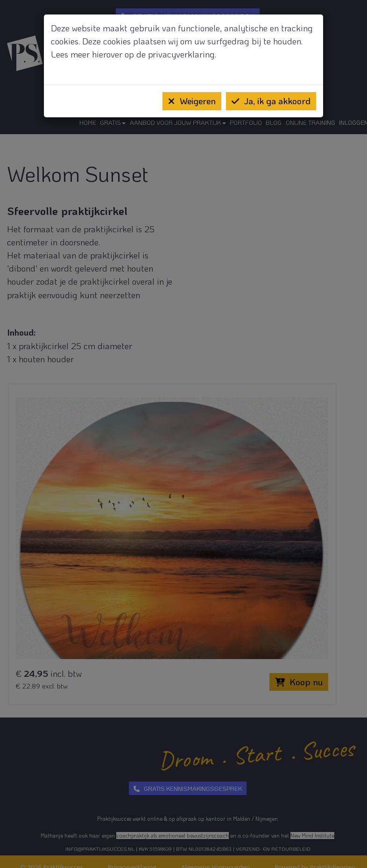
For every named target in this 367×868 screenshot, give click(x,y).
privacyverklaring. (182, 54)
